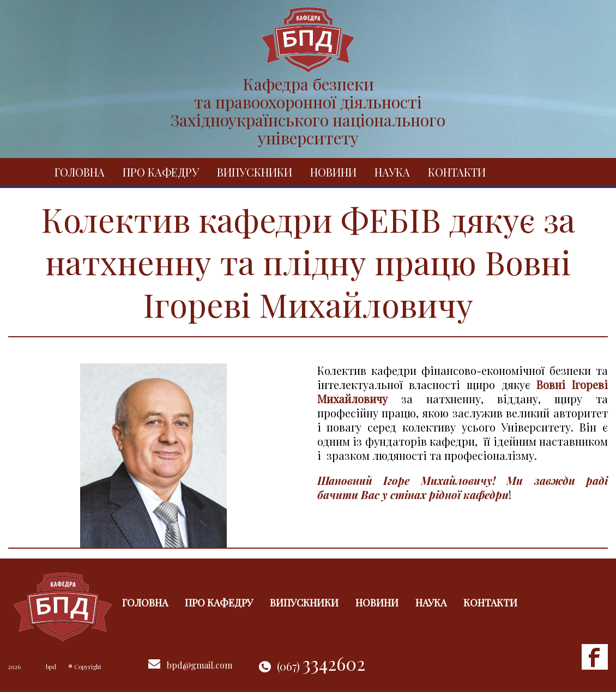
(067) (321, 666)
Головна (80, 172)
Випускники (255, 172)
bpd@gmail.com (200, 665)
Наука (392, 172)
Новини (333, 172)
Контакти (457, 172)
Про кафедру (161, 172)
